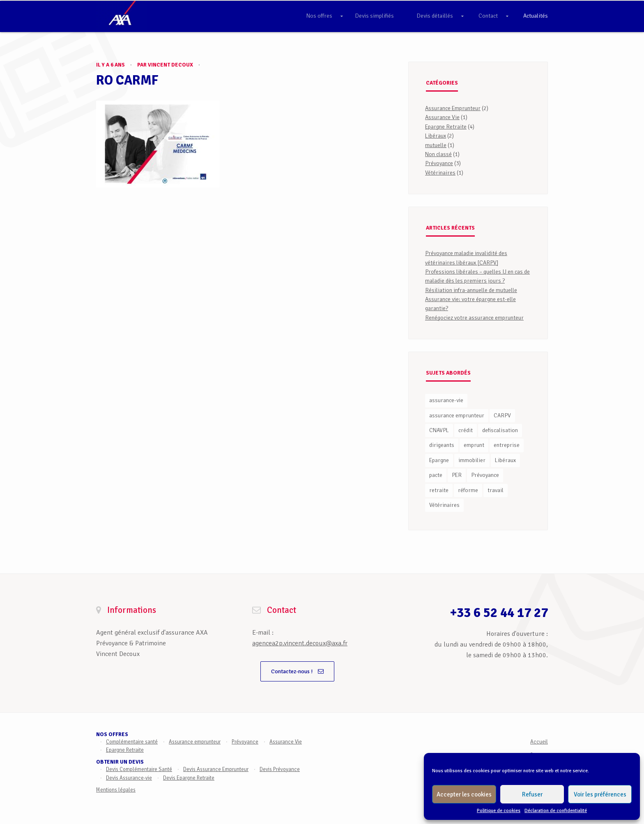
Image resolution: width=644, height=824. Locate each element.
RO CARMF (127, 80)
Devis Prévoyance (280, 769)
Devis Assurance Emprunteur (216, 769)
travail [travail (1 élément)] (496, 490)
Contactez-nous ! (297, 671)
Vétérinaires (440, 173)
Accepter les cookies (464, 794)
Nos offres (319, 16)
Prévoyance (439, 163)
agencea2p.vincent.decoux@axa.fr (300, 643)
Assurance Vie (442, 117)
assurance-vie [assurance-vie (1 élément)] (446, 400)
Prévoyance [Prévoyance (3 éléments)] (485, 475)
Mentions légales (116, 790)
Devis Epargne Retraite (189, 778)
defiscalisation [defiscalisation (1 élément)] (500, 430)
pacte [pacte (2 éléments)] (436, 475)
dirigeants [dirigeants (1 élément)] (442, 445)
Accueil (539, 742)
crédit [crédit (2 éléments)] (466, 430)
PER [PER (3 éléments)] (457, 475)
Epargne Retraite (446, 127)
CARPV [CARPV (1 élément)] (502, 415)
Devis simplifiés (375, 16)
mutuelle (436, 145)
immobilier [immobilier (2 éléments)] (472, 460)
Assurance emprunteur (195, 742)
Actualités (536, 16)
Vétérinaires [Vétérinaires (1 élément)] (444, 505)
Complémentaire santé (132, 742)
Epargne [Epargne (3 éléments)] (439, 460)
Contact (488, 16)
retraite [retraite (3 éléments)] (439, 490)
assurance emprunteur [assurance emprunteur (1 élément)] (457, 415)
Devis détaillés (435, 16)
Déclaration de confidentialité (556, 811)
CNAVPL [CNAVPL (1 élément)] (439, 430)
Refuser (532, 794)
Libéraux (436, 136)
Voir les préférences (600, 794)
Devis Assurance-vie (129, 778)
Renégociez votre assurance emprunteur (474, 318)
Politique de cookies (499, 811)
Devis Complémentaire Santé (139, 769)
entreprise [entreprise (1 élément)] (507, 445)
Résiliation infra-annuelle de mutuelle (471, 290)
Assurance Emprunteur (453, 108)
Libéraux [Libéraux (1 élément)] (505, 460)
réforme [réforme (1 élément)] (468, 490)
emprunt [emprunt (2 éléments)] (474, 445)
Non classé (438, 154)
